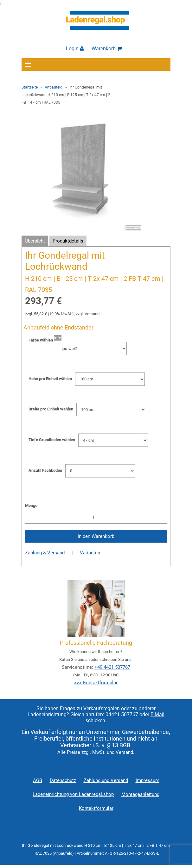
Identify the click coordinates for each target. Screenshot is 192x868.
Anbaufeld (54, 87)
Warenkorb (107, 49)
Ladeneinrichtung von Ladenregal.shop (73, 794)
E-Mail (157, 714)
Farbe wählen (41, 340)
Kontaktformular (96, 808)
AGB (38, 780)
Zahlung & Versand (45, 553)
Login (75, 49)
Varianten (90, 553)
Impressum (147, 780)
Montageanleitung (140, 794)
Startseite (30, 87)
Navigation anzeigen (28, 65)
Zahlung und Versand (106, 780)
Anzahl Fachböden (45, 470)
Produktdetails (68, 241)
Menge (31, 505)
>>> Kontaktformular (96, 683)
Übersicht (35, 241)
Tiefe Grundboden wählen (52, 440)
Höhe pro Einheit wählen (50, 379)
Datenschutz (63, 780)
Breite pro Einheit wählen (51, 409)
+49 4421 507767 (112, 667)
